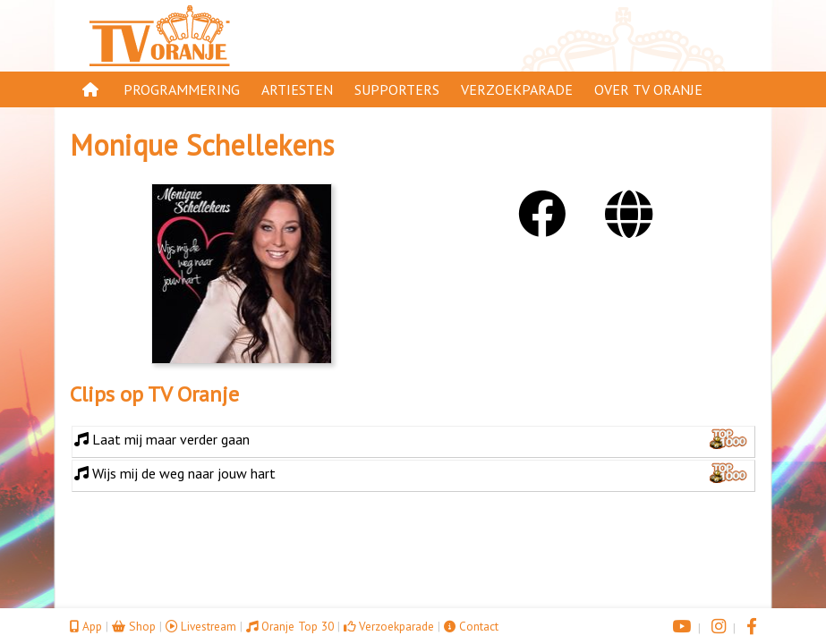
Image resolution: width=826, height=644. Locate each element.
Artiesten (297, 89)
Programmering (182, 89)
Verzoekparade (517, 89)
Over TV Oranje (648, 89)
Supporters (397, 89)
